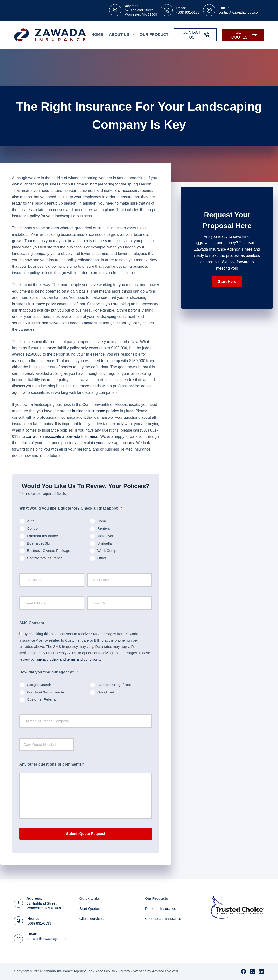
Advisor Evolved (165, 971)
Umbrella (105, 543)
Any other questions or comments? (52, 764)
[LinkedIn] (261, 971)
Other (102, 558)
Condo (32, 528)
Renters (104, 528)
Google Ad (106, 692)
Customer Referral (42, 699)
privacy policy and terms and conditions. (69, 659)
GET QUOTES (244, 35)
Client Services (92, 919)
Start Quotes (90, 908)
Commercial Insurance (163, 919)
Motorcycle (106, 536)
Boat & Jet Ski (38, 543)
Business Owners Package (49, 551)
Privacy (124, 971)
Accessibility (105, 971)
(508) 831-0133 (188, 12)
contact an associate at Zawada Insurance (62, 436)
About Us (122, 35)
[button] (227, 282)
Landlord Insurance (42, 536)
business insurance (89, 411)
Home (97, 35)
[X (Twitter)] (252, 971)
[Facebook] (244, 971)
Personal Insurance (161, 908)
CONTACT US (196, 35)
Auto (31, 521)
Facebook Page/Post (114, 685)
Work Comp (107, 551)
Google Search (39, 685)
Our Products (159, 35)
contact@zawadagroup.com (240, 12)
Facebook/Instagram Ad (46, 692)
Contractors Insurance (45, 558)
